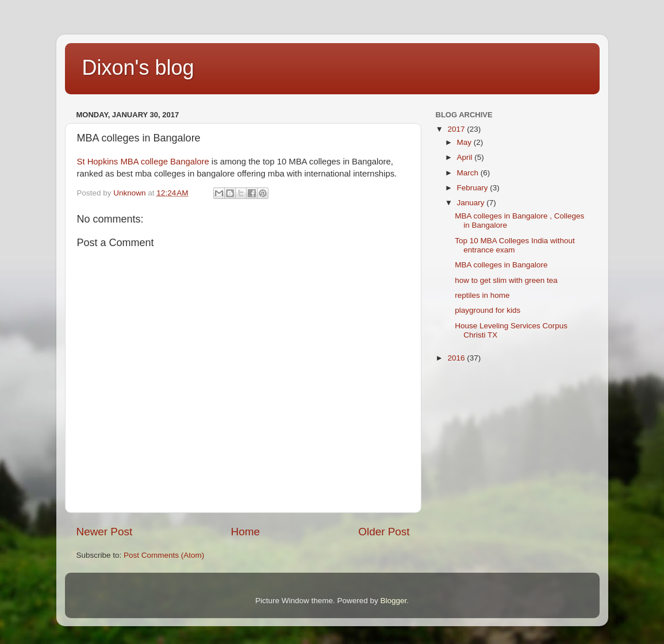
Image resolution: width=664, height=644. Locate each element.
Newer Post (105, 532)
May (465, 142)
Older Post (384, 532)
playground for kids (488, 310)
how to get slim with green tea (506, 280)
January (472, 203)
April (466, 157)
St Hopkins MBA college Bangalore (143, 162)
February (474, 188)
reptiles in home (482, 295)
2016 (457, 358)
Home (245, 532)
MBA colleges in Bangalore (501, 265)
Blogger (394, 601)
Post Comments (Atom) (164, 555)
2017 (457, 129)
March (469, 173)
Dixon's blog (138, 68)
